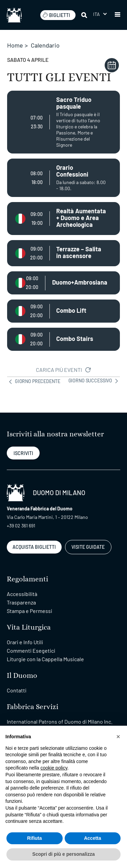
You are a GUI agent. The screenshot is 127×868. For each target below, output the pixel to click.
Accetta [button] (93, 838)
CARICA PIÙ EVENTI (63, 370)
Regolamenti (27, 579)
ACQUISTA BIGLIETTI (34, 547)
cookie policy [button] (54, 768)
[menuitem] (100, 14)
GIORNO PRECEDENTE (34, 381)
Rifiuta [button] (35, 838)
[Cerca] (85, 15)
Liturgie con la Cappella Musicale (45, 659)
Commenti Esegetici (31, 650)
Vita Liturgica (29, 627)
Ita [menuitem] (97, 14)
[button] (118, 15)
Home (15, 45)
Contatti (17, 690)
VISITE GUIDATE (88, 547)
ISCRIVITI (23, 453)
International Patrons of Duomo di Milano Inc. (60, 721)
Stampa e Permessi (29, 611)
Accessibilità (22, 594)
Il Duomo (22, 676)
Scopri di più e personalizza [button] (63, 854)
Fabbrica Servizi (33, 707)
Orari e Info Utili (25, 642)
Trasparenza (21, 602)
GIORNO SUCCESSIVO (94, 381)
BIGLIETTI (56, 15)
